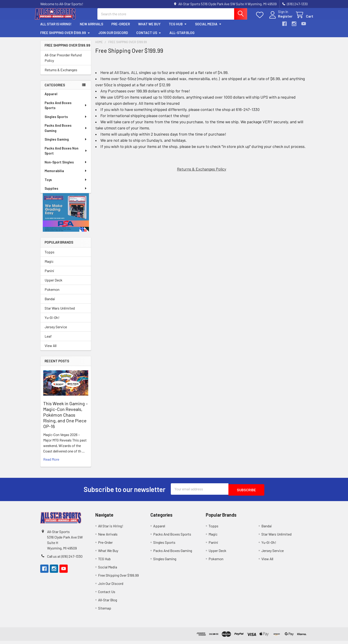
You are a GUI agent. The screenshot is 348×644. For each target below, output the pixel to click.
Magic (49, 265)
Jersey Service (56, 331)
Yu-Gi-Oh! (52, 322)
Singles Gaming (66, 143)
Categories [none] (55, 89)
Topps (50, 256)
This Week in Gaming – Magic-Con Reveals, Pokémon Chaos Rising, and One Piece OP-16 (66, 419)
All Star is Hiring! (56, 28)
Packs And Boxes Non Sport (66, 155)
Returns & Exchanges (61, 74)
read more (51, 463)
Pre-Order (121, 28)
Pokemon (52, 293)
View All (51, 350)
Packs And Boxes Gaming (66, 132)
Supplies (66, 192)
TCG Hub (178, 28)
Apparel (51, 98)
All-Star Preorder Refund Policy (63, 62)
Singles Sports (66, 121)
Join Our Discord (113, 37)
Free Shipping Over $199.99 (65, 37)
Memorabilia (66, 175)
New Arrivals (91, 28)
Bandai (50, 303)
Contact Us (149, 37)
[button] (66, 217)
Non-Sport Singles (66, 166)
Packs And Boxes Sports (66, 109)
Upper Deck (54, 284)
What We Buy (149, 28)
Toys (66, 184)
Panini (49, 275)
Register (280, 19)
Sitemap (105, 611)
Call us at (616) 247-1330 (65, 559)
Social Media (208, 28)
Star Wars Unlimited (60, 312)
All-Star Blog (182, 37)
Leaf (48, 340)
